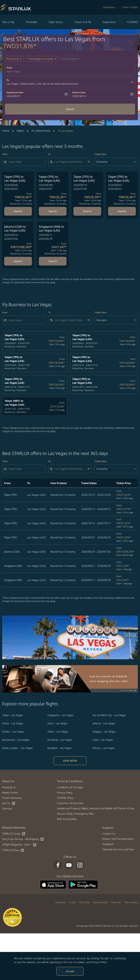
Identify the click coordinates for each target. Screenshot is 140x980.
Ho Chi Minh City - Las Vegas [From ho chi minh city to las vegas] (109, 715)
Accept (70, 971)
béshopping (109, 7)
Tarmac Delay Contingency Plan (75, 814)
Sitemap (7, 809)
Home (6, 131)
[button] (42, 59)
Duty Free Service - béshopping (23, 839)
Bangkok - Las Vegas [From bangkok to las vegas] (60, 748)
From (9, 68)
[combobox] (26, 162)
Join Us (9, 803)
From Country (131, 902)
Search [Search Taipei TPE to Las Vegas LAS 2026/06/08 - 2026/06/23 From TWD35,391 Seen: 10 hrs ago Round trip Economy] (18, 211)
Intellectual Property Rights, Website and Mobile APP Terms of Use (96, 808)
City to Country (100, 902)
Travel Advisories (12, 798)
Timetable (31, 22)
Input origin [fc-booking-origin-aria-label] (13, 71)
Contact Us (109, 833)
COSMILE (132, 22)
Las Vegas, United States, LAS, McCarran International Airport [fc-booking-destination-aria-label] (43, 84)
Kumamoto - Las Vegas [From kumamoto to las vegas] (16, 740)
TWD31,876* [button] (20, 46)
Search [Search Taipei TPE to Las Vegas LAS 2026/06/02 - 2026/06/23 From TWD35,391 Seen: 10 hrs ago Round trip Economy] (122, 211)
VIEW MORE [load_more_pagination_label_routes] (70, 761)
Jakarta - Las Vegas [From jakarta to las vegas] (104, 723)
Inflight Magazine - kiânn (19, 845)
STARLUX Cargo (14, 834)
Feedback (108, 844)
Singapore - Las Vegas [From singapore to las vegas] (60, 715)
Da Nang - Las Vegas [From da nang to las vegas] (60, 740)
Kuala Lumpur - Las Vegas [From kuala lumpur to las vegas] (17, 748)
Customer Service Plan (70, 803)
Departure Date (15, 92)
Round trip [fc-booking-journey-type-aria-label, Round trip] (13, 59)
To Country (61, 902)
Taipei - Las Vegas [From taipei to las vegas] (13, 715)
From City (116, 902)
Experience (109, 22)
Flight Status (56, 22)
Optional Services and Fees (118, 849)
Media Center (10, 793)
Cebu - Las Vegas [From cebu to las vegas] (103, 740)
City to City (84, 902)
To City (72, 902)
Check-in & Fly (83, 22)
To (8, 80)
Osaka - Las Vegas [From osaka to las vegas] (13, 731)
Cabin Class (101, 154)
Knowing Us (9, 787)
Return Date (79, 92)
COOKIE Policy (65, 798)
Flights (20, 131)
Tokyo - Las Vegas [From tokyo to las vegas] (58, 731)
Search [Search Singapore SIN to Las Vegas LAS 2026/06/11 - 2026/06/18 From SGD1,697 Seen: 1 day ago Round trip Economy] (53, 261)
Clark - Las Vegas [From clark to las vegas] (58, 723)
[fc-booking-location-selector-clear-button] (133, 82)
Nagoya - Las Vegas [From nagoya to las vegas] (104, 731)
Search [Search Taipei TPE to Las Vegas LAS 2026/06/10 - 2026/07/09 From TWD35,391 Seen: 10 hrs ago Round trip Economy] (87, 211)
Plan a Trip (8, 22)
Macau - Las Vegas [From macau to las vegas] (104, 748)
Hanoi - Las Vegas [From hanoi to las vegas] (13, 723)
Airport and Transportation (118, 839)
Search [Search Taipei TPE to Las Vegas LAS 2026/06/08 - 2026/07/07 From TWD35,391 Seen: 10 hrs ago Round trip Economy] (53, 211)
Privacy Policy (99, 962)
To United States (41, 131)
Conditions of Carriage (70, 787)
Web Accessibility (67, 819)
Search (70, 109)
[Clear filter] (88, 162)
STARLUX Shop (13, 850)
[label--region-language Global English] (130, 7)
